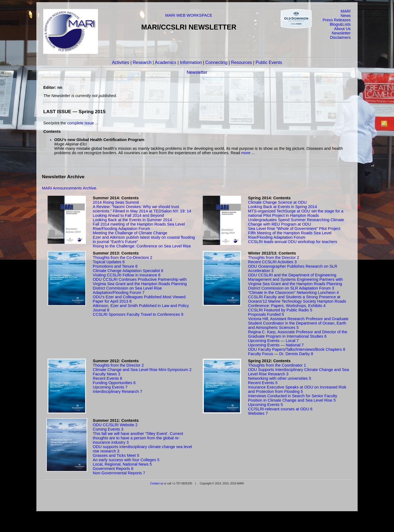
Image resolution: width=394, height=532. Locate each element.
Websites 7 (258, 413)
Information (191, 62)
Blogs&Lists (340, 24)
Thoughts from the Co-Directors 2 (122, 258)
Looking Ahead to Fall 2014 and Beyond (128, 215)
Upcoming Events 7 (110, 387)
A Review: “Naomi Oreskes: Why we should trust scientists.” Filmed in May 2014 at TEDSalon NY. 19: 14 (142, 209)
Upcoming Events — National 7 (276, 345)
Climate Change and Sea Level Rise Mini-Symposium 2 (142, 370)
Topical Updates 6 (109, 262)
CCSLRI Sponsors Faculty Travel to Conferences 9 (138, 314)
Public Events (269, 62)
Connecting (216, 62)
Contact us (157, 483)
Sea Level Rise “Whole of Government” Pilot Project (294, 229)
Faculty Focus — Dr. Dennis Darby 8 (281, 354)
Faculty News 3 (106, 374)
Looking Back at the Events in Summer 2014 (132, 220)
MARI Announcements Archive (69, 188)
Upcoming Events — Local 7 (273, 341)
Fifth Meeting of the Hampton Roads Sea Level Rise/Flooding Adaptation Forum (290, 235)
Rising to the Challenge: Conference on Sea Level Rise (142, 246)
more (246, 153)
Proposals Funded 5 (266, 314)
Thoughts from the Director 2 (274, 258)
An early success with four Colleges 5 (126, 460)
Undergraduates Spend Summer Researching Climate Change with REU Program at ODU (296, 222)
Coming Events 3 (108, 429)
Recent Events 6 (108, 378)
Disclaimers (340, 37)
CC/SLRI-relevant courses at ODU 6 (280, 409)
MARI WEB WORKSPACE (189, 15)
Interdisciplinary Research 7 (118, 391)
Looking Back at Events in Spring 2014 (283, 207)
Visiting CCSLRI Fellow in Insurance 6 (127, 275)
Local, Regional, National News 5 (122, 464)
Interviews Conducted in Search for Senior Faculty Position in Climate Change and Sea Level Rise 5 (293, 398)
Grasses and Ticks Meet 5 (116, 455)
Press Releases (337, 20)
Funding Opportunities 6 (114, 383)
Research (142, 62)
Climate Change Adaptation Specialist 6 (128, 271)
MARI (346, 11)
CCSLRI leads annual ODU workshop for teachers (293, 242)
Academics (166, 62)
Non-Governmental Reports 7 (119, 473)
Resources (241, 62)
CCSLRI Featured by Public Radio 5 (280, 310)
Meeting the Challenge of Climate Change (130, 233)
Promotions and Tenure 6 (115, 266)
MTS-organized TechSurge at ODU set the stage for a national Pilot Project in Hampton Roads (296, 213)
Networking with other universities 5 (280, 378)
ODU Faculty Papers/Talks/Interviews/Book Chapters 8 (297, 349)
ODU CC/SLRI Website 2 (115, 425)
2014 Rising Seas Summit (116, 202)
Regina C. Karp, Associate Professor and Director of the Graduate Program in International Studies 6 (298, 334)
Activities (121, 62)
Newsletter (341, 33)
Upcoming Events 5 (266, 405)
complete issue (81, 123)
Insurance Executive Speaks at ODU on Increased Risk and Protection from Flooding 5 (297, 389)
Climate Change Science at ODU (277, 202)
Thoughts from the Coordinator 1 (277, 365)
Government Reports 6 (113, 469)
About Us (342, 29)
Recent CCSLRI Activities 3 (273, 262)
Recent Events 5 (263, 383)
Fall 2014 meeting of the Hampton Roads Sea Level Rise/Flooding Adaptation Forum (139, 226)
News (346, 16)
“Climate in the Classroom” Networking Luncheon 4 (294, 293)
